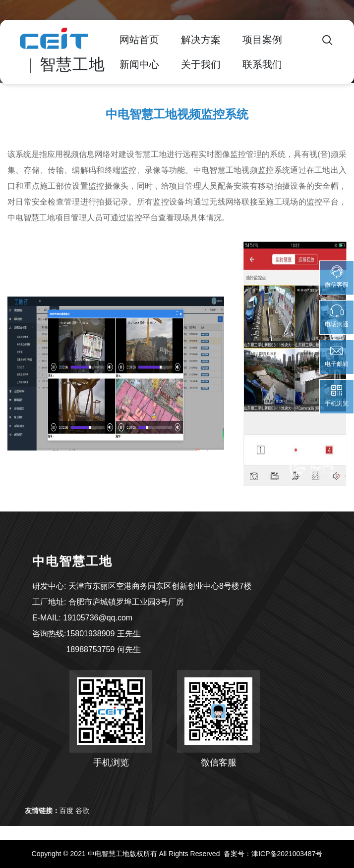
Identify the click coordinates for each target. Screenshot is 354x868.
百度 (66, 811)
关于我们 (201, 64)
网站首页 (139, 40)
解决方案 (201, 40)
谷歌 (82, 811)
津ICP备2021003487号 (287, 854)
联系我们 (262, 64)
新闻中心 (139, 64)
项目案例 (262, 40)
